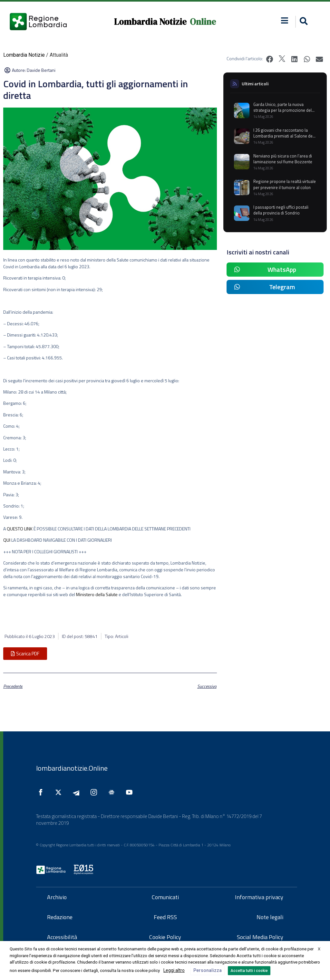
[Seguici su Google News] (113, 792)
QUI (7, 540)
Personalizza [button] (208, 970)
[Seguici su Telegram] (78, 792)
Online (203, 22)
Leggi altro (174, 970)
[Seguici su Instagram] (95, 792)
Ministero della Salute (97, 594)
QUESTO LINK (20, 529)
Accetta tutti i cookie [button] (249, 971)
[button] (285, 20)
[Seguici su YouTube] (131, 792)
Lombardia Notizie (150, 22)
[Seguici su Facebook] (42, 792)
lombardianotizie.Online (72, 768)
